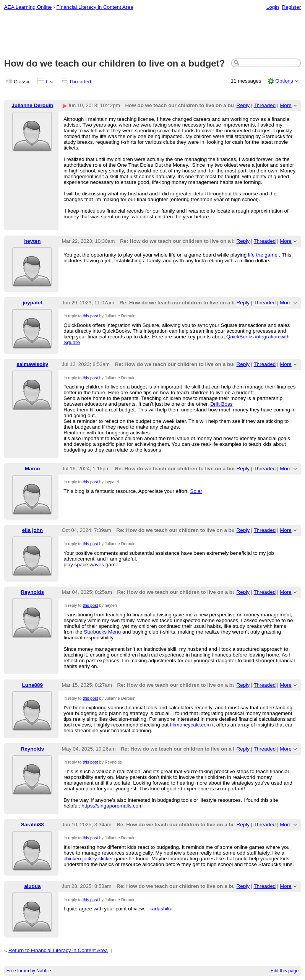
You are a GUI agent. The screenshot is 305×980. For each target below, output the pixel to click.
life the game (263, 255)
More (286, 105)
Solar (196, 491)
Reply (243, 105)
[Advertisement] (153, 35)
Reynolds (32, 592)
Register (291, 7)
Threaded (80, 82)
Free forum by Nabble (29, 971)
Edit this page (285, 971)
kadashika (161, 909)
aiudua (32, 886)
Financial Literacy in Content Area (95, 7)
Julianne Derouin (32, 105)
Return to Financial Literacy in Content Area (58, 950)
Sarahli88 (32, 825)
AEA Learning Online (28, 7)
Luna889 (33, 685)
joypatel (32, 303)
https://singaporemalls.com (112, 806)
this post (90, 316)
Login (273, 7)
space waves (89, 565)
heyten (32, 241)
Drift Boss (221, 404)
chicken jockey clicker (88, 859)
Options (284, 81)
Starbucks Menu (102, 632)
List (50, 82)
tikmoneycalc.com (191, 725)
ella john (33, 530)
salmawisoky (32, 364)
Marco (32, 469)
